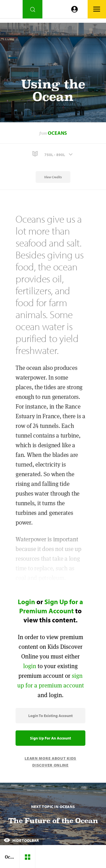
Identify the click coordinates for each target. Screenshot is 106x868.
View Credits (53, 177)
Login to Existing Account (50, 716)
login (30, 666)
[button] (53, 154)
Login (26, 602)
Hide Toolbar (21, 840)
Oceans (57, 133)
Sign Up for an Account (50, 738)
